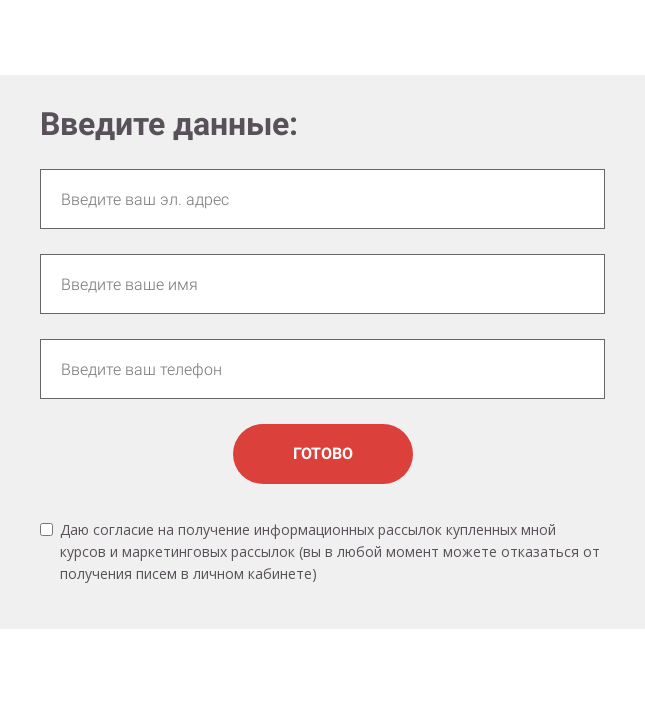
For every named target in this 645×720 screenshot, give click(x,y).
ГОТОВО (323, 453)
